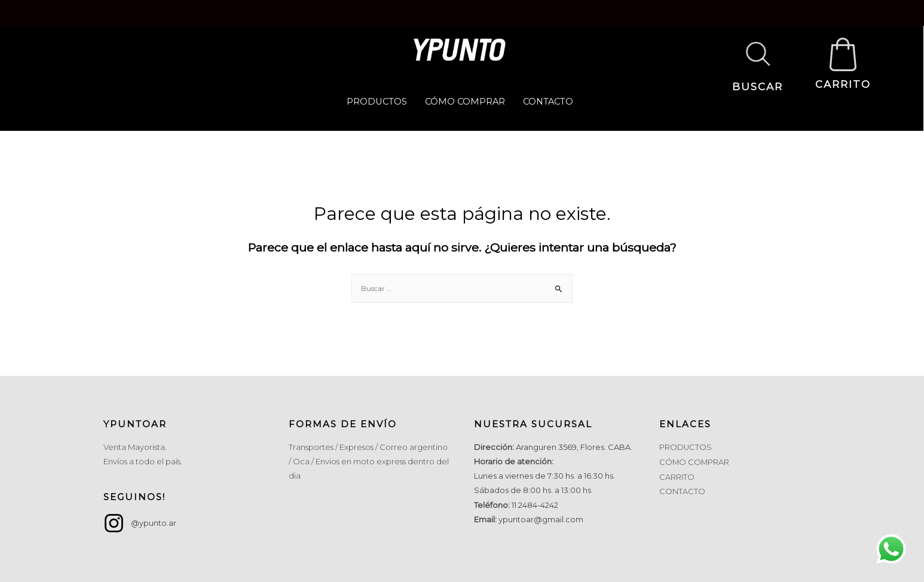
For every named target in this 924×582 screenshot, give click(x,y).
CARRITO (843, 85)
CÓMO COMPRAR (464, 102)
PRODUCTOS (374, 102)
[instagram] (140, 523)
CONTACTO (549, 102)
